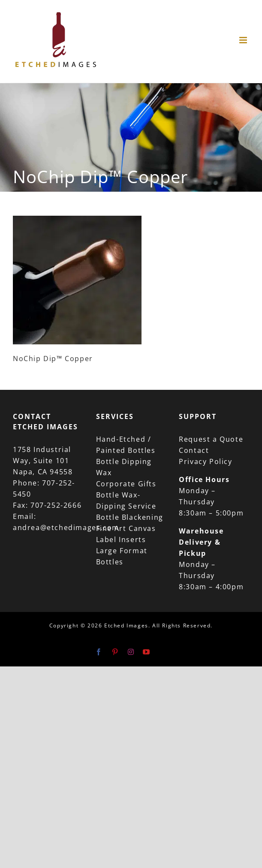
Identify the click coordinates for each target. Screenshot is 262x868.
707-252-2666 (56, 505)
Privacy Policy (205, 461)
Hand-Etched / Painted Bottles (126, 445)
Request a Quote (211, 439)
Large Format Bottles (122, 556)
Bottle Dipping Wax (124, 467)
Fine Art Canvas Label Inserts (126, 534)
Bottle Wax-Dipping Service (126, 500)
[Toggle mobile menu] (244, 40)
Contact (194, 450)
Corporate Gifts (126, 484)
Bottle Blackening (130, 517)
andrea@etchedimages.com (66, 527)
